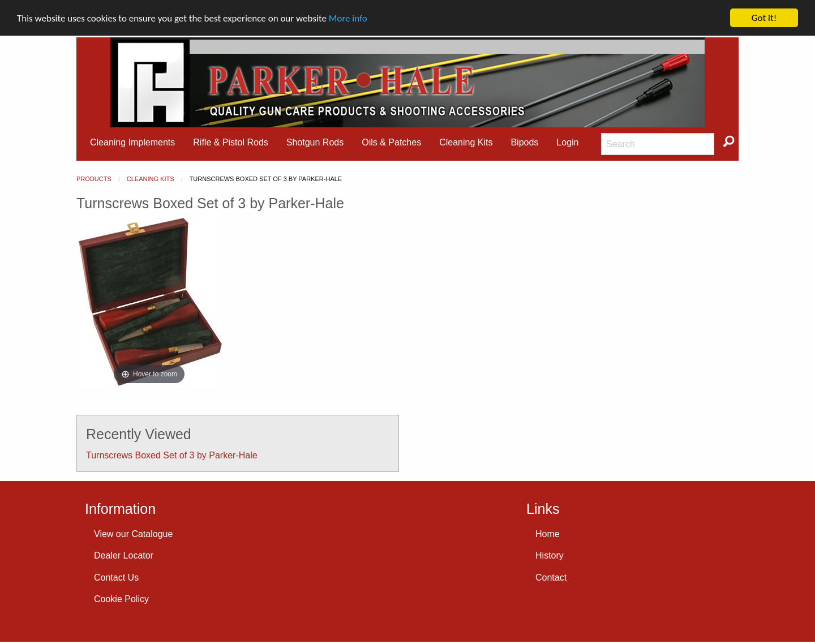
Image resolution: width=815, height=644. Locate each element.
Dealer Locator (124, 555)
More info (348, 18)
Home (548, 534)
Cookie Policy (121, 599)
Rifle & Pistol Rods (231, 142)
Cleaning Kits (466, 142)
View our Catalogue (133, 534)
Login (567, 142)
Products (94, 179)
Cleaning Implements (132, 142)
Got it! (764, 18)
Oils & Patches (391, 142)
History (550, 555)
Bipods (524, 142)
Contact (551, 577)
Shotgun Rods (315, 142)
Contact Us (116, 577)
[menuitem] (132, 143)
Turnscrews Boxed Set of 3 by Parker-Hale (172, 455)
